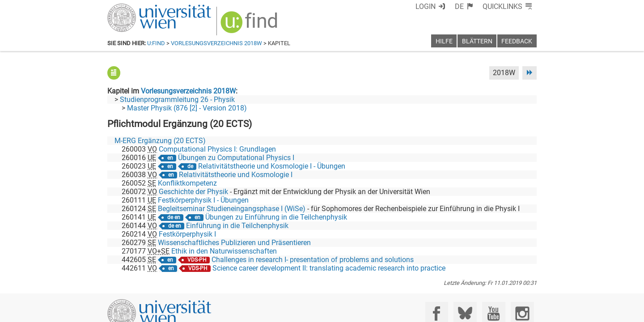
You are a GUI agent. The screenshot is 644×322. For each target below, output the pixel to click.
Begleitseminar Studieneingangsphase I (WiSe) (232, 209)
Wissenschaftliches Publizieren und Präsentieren (234, 243)
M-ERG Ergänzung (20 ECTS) (160, 141)
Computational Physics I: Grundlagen (217, 149)
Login (426, 6)
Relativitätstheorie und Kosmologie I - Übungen (272, 166)
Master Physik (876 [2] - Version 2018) (187, 108)
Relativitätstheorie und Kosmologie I (236, 175)
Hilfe (444, 41)
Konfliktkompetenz (187, 183)
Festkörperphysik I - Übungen (203, 200)
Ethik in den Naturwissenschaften (224, 251)
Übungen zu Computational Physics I (236, 158)
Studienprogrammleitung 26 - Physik (177, 100)
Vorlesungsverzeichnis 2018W (216, 43)
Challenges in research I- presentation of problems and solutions (313, 260)
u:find (156, 43)
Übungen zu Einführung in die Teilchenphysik (276, 217)
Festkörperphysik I (187, 234)
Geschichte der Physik (193, 192)
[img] (250, 25)
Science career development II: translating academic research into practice (329, 268)
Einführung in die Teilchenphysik (237, 226)
